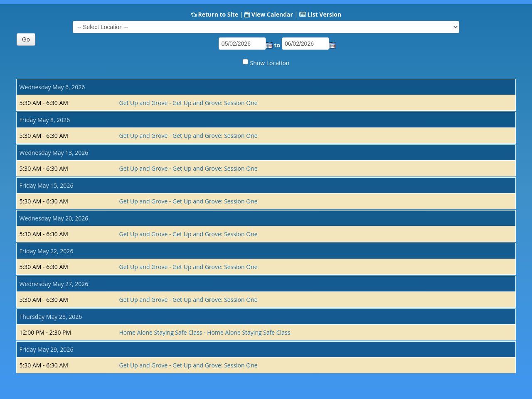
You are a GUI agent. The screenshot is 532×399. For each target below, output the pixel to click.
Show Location (270, 63)
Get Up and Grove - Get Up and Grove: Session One (188, 103)
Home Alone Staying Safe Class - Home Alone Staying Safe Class (204, 332)
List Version (324, 14)
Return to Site (218, 14)
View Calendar (272, 14)
